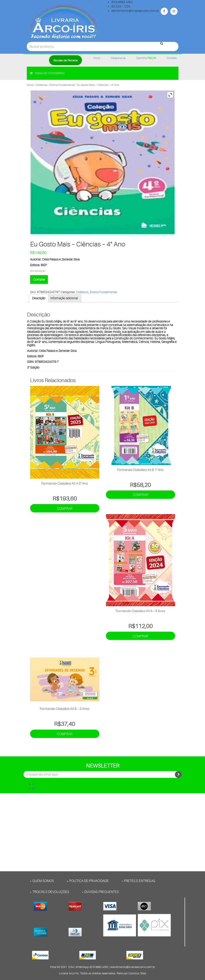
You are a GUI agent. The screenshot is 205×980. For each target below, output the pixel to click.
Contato (171, 58)
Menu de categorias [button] (47, 73)
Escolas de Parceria (65, 60)
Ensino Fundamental (62, 85)
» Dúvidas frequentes (100, 892)
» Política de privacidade (88, 881)
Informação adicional (64, 298)
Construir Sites (137, 973)
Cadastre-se (118, 58)
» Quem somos (42, 881)
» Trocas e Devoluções (50, 892)
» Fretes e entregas (138, 881)
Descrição (39, 298)
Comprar (39, 280)
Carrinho (146, 58)
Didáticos (42, 85)
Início (97, 58)
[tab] (39, 298)
